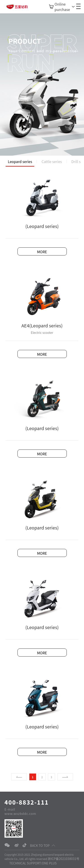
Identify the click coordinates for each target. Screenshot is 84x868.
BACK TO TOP (43, 845)
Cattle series (52, 161)
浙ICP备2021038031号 (64, 859)
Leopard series (20, 161)
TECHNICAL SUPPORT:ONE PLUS (33, 863)
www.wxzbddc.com (20, 814)
